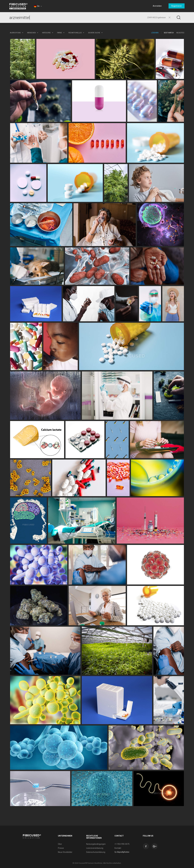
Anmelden (157, 6)
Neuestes (180, 33)
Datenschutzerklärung (96, 852)
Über (60, 844)
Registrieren (177, 6)
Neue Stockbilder (65, 852)
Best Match (169, 33)
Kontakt (118, 848)
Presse (61, 848)
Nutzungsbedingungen (96, 844)
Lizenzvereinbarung (95, 848)
